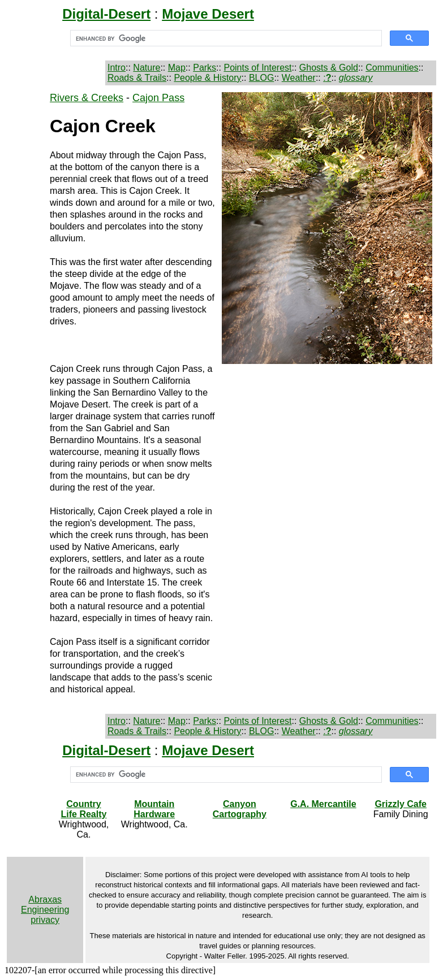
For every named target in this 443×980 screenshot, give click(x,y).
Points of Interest (257, 68)
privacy (45, 920)
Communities (392, 68)
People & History (207, 78)
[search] (225, 38)
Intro (117, 68)
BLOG (261, 78)
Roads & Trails (137, 78)
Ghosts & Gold (329, 68)
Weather (299, 78)
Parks (205, 68)
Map (177, 68)
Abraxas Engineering (45, 905)
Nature (147, 68)
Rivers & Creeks (87, 98)
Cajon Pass (158, 98)
